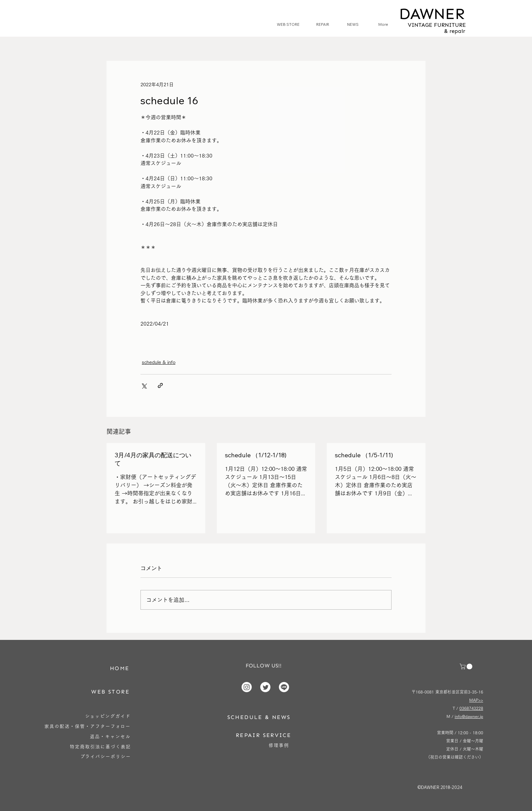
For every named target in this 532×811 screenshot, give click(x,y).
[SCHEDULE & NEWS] (259, 717)
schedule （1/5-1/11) (364, 455)
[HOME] (120, 668)
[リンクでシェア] (160, 385)
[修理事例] (279, 745)
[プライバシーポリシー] (106, 757)
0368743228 (471, 708)
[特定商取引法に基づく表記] (100, 747)
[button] (467, 667)
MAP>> (476, 700)
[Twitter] (265, 687)
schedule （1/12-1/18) (256, 455)
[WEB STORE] (111, 692)
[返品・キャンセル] (110, 736)
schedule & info (159, 362)
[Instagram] (247, 687)
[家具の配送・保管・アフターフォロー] (88, 726)
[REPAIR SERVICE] (264, 735)
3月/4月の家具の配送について (153, 459)
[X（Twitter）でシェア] (144, 385)
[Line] (284, 687)
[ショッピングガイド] (108, 716)
